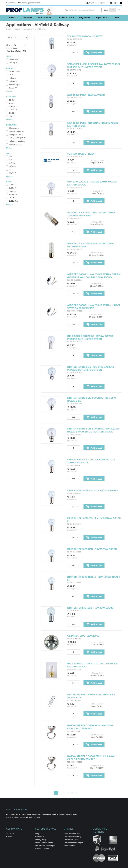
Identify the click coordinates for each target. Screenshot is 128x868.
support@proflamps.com (29, 3)
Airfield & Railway (41, 29)
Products (17, 29)
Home (8, 29)
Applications (27, 29)
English (103, 3)
